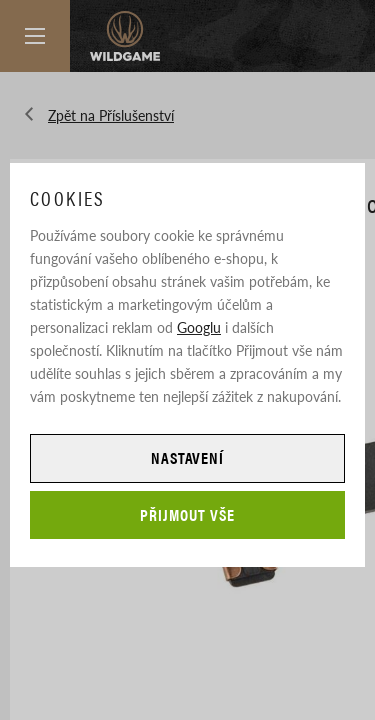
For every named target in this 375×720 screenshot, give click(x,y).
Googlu (199, 327)
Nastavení (188, 457)
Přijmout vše (187, 514)
